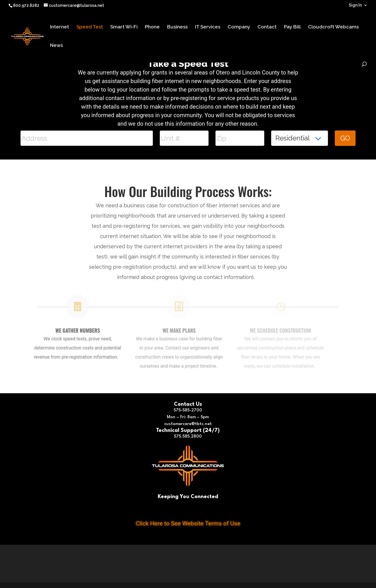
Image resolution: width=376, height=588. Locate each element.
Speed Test (90, 27)
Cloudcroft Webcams (333, 27)
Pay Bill (292, 27)
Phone (152, 27)
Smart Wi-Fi (124, 27)
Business (177, 27)
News (56, 46)
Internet (60, 27)
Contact (267, 27)
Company (239, 27)
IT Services (208, 27)
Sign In (355, 5)
